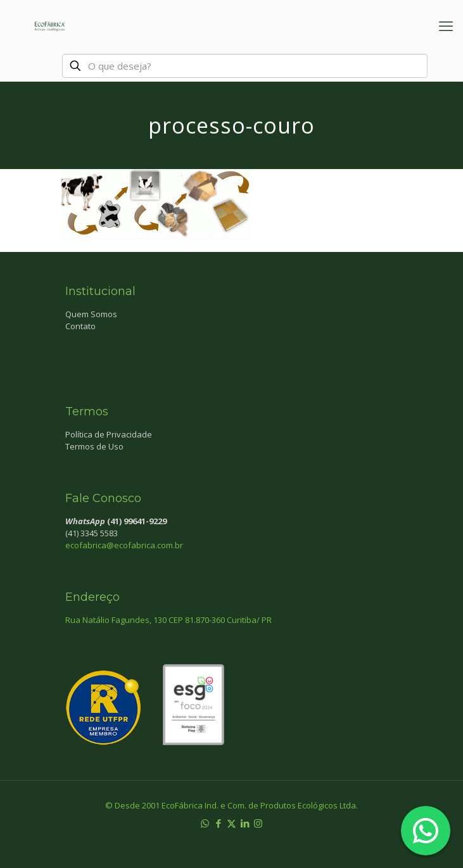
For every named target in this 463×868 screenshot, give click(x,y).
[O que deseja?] (245, 66)
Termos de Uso (94, 446)
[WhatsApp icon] (205, 823)
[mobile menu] (446, 25)
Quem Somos (91, 314)
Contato (80, 326)
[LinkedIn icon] (245, 823)
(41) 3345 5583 (92, 533)
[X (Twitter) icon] (231, 823)
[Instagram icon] (258, 823)
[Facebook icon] (218, 823)
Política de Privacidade (109, 434)
